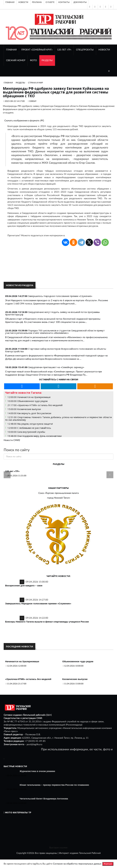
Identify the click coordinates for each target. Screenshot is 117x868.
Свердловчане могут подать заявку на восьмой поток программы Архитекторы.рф (52, 313)
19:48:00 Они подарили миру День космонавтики (35, 436)
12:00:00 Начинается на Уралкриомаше (29, 397)
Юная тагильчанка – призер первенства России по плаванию (54, 785)
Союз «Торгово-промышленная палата (58, 493)
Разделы (47, 60)
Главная (10, 2)
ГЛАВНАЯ (11, 50)
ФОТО (33, 60)
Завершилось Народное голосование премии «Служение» (60, 296)
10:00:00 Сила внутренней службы (26, 432)
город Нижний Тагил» (59, 498)
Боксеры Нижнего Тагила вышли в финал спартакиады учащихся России (47, 622)
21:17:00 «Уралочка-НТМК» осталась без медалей (35, 405)
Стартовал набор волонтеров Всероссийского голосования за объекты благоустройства (56, 350)
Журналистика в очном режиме (37, 771)
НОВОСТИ (104, 50)
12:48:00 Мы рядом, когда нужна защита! (30, 424)
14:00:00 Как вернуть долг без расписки (29, 413)
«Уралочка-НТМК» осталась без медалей (28, 679)
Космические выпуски (75, 679)
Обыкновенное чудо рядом (78, 661)
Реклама (37, 2)
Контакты (64, 2)
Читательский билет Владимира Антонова (44, 799)
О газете (50, 2)
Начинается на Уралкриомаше (22, 661)
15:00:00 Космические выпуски (24, 409)
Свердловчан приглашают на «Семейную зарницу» (56, 367)
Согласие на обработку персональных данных (77, 864)
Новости (23, 2)
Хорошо (108, 864)
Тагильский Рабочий (90, 853)
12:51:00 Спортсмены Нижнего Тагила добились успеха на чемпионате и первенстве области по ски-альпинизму (58, 418)
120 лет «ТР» (64, 50)
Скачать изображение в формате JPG (24, 121)
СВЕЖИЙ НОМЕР (16, 60)
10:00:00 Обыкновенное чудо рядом (27, 401)
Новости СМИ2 (12, 440)
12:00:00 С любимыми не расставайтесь (29, 428)
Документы (80, 2)
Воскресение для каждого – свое (24, 585)
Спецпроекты (85, 50)
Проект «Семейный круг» (37, 50)
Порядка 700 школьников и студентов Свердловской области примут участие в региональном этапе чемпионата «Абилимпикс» (55, 332)
